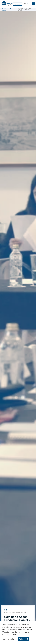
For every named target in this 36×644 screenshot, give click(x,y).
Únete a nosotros (18, 4)
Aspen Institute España (4, 9)
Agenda (12, 9)
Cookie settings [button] (10, 639)
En (25, 4)
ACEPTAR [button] (23, 639)
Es (28, 4)
